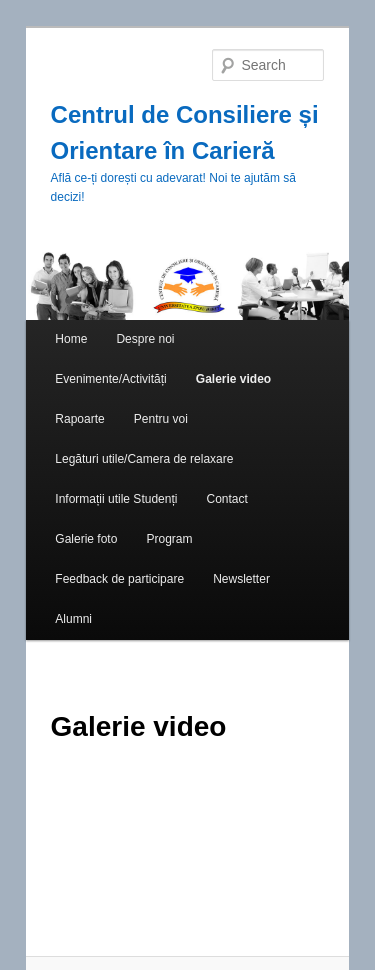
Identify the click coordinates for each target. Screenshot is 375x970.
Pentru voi (161, 419)
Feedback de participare (119, 579)
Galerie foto (86, 539)
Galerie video (233, 379)
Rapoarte (79, 419)
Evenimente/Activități (110, 379)
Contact (227, 499)
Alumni (73, 619)
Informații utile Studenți (116, 499)
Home (71, 339)
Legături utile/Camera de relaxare (144, 459)
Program (169, 539)
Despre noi (145, 339)
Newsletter (241, 579)
